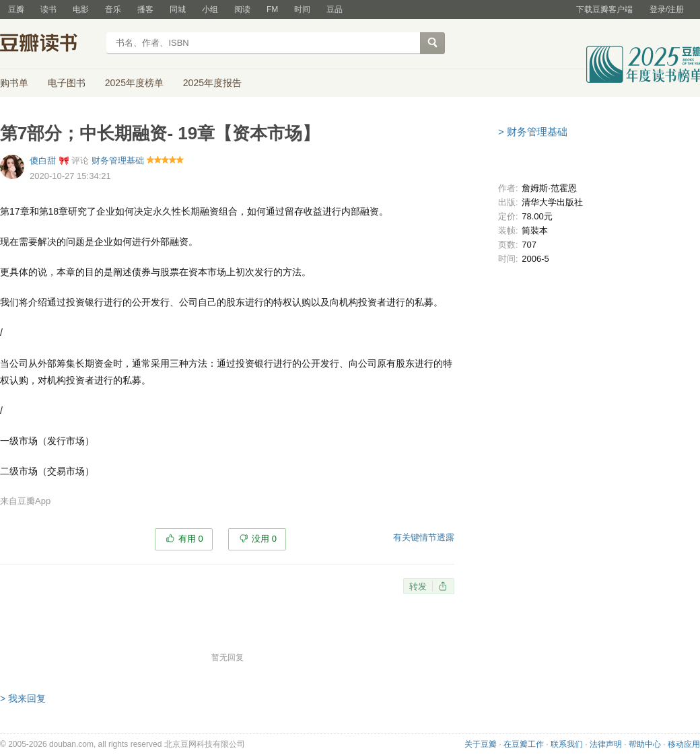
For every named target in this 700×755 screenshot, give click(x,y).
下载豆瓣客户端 (604, 9)
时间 (302, 9)
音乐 (113, 9)
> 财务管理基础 (533, 132)
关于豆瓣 (481, 744)
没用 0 (264, 539)
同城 (178, 9)
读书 (48, 9)
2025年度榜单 (134, 83)
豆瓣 (16, 9)
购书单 (14, 83)
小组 (210, 9)
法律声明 (606, 744)
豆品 (335, 9)
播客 (145, 9)
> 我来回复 (23, 698)
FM (272, 9)
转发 (418, 586)
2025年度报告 (212, 83)
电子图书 (67, 83)
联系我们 (567, 744)
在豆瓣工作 (524, 744)
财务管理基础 (118, 160)
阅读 (242, 9)
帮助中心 (645, 744)
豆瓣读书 (49, 44)
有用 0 (191, 539)
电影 (81, 9)
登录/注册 (667, 9)
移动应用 (684, 744)
